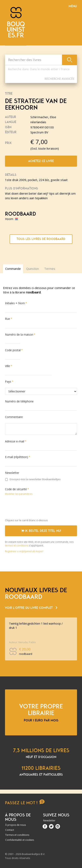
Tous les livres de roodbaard (41, 239)
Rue (7, 319)
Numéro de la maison (19, 334)
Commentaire (14, 417)
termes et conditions (17, 545)
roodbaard (20, 214)
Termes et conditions (17, 835)
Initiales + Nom (15, 303)
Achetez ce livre (41, 161)
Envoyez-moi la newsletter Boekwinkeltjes (33, 479)
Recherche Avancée (59, 79)
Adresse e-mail (15, 441)
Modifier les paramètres (19, 494)
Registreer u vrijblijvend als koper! (24, 551)
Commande (13, 269)
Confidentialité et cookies (20, 840)
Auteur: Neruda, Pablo (22, 642)
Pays (8, 381)
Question (32, 269)
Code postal (13, 350)
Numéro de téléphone (19, 401)
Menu (73, 6)
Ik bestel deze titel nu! (41, 531)
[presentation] (35, 508)
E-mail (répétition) (16, 457)
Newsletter (12, 473)
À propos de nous (15, 825)
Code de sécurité (16, 489)
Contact (10, 830)
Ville (7, 366)
